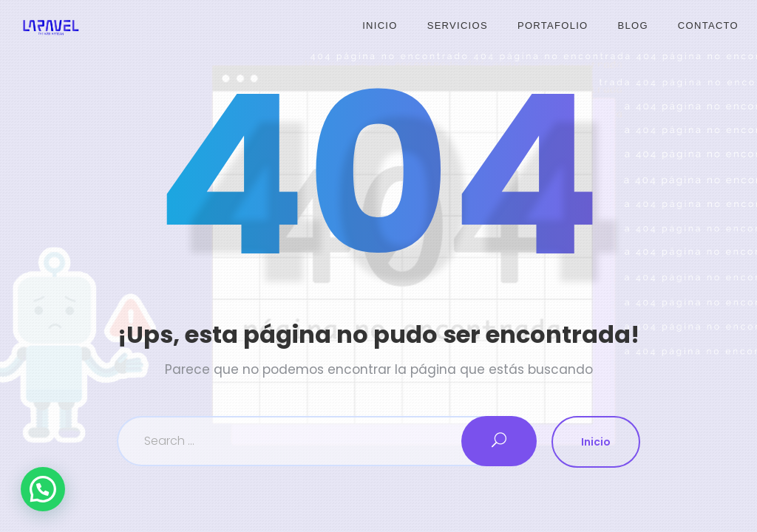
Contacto (708, 25)
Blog (633, 25)
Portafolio (553, 25)
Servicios (458, 25)
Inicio (380, 25)
